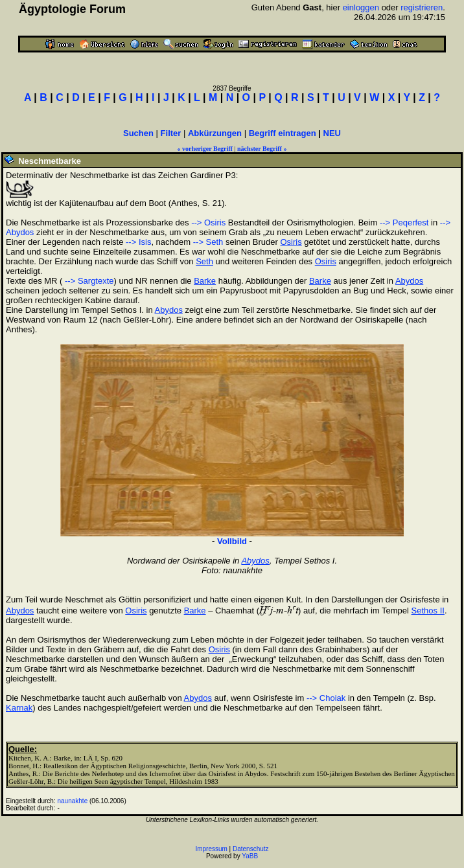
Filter (171, 133)
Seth (204, 261)
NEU (332, 133)
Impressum (211, 849)
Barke (205, 281)
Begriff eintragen (283, 133)
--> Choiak (326, 698)
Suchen (138, 133)
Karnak (19, 708)
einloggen (361, 7)
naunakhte (73, 801)
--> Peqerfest (404, 223)
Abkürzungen (215, 133)
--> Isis (138, 242)
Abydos (409, 281)
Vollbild (232, 541)
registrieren (422, 7)
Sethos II (428, 611)
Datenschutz (251, 849)
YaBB (250, 856)
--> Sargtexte (88, 281)
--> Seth (208, 242)
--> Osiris (208, 223)
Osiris (291, 242)
